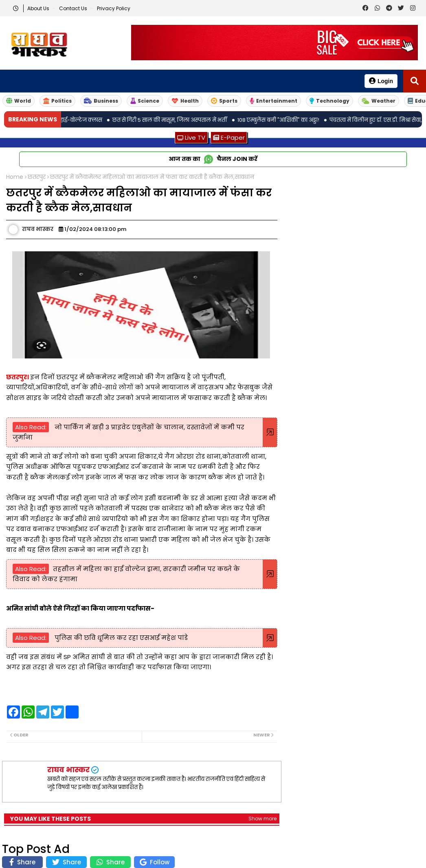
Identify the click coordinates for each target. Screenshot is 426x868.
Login (381, 81)
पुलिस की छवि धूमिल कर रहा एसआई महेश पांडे (120, 638)
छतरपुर (37, 177)
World (19, 101)
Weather (379, 101)
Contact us (74, 8)
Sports (224, 101)
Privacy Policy (114, 8)
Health (185, 101)
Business (101, 101)
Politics (57, 101)
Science (145, 101)
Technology (329, 101)
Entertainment (273, 101)
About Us (39, 8)
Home (15, 177)
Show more (262, 819)
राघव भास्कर (68, 770)
